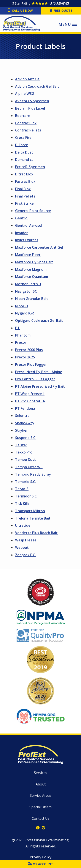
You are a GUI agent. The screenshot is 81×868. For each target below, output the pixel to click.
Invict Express (27, 240)
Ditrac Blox (24, 174)
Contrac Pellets (28, 130)
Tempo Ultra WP (29, 467)
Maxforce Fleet (28, 255)
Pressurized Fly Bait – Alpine (39, 372)
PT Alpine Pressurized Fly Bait (40, 386)
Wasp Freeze (26, 540)
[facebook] (38, 827)
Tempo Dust (25, 460)
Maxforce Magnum (31, 269)
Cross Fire (23, 138)
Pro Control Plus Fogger (35, 379)
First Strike (24, 203)
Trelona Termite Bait (33, 518)
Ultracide (23, 525)
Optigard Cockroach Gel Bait (39, 321)
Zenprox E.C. (25, 555)
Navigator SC (26, 291)
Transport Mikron (30, 511)
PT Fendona (25, 408)
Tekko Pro (24, 452)
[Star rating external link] (40, 3)
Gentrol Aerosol (29, 225)
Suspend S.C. (26, 438)
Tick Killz (22, 504)
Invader (21, 233)
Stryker (21, 430)
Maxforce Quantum (32, 277)
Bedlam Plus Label (30, 108)
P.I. (17, 328)
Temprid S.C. (26, 482)
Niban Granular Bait (32, 299)
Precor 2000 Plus (29, 350)
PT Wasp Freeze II (30, 394)
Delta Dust (24, 152)
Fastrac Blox (25, 181)
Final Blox (23, 189)
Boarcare (23, 116)
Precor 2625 (25, 357)
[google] (43, 827)
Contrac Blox (26, 123)
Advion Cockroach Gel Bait (37, 86)
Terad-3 (22, 489)
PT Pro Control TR (30, 401)
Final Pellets (25, 196)
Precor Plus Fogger (31, 364)
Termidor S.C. (26, 496)
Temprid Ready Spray (33, 474)
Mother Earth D (28, 284)
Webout (22, 547)
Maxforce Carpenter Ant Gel (39, 247)
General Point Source (33, 211)
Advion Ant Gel (28, 79)
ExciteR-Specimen (30, 167)
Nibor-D (22, 306)
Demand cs (24, 160)
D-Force (22, 145)
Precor (21, 342)
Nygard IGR (25, 313)
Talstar (21, 445)
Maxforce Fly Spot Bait (34, 262)
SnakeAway (25, 423)
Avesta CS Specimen (32, 101)
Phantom (23, 335)
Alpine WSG (25, 94)
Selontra (22, 416)
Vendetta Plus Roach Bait (36, 533)
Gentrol (22, 218)
